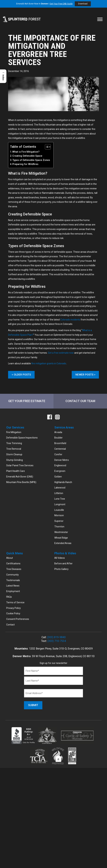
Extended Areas (63, 543)
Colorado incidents (70, 320)
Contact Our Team (80, 401)
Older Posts (22, 375)
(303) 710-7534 (57, 641)
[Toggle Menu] (100, 19)
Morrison (59, 516)
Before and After (63, 564)
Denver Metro (62, 460)
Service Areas (64, 428)
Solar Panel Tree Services (20, 466)
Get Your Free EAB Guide (61, 4)
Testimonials (13, 580)
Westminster (61, 532)
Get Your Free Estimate (27, 401)
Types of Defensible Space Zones (31, 160)
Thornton (59, 527)
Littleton (59, 493)
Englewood (60, 466)
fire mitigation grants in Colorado (49, 363)
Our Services (15, 428)
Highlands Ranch (63, 482)
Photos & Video (65, 553)
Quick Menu (15, 553)
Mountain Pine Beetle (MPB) (21, 482)
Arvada (58, 432)
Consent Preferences (18, 619)
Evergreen (60, 471)
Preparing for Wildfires (25, 164)
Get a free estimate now (61, 353)
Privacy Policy (14, 608)
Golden (58, 477)
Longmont (60, 505)
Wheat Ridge (61, 538)
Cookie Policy (13, 614)
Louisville (59, 510)
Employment (13, 591)
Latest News (13, 586)
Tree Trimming (14, 443)
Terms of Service (15, 603)
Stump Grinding (15, 460)
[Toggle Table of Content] (46, 147)
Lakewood (60, 488)
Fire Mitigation (14, 432)
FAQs (9, 597)
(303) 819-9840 (56, 637)
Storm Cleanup (14, 455)
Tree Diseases (14, 569)
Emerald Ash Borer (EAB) (20, 477)
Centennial (60, 449)
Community (12, 575)
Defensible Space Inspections (22, 438)
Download (83, 4)
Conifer (58, 455)
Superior (59, 521)
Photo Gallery (61, 569)
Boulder (58, 438)
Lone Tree (60, 499)
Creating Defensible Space (27, 156)
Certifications (13, 564)
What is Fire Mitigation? (26, 152)
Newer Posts (84, 375)
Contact (10, 625)
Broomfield (60, 443)
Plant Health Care (16, 471)
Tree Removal (14, 449)
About (10, 558)
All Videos (60, 558)
